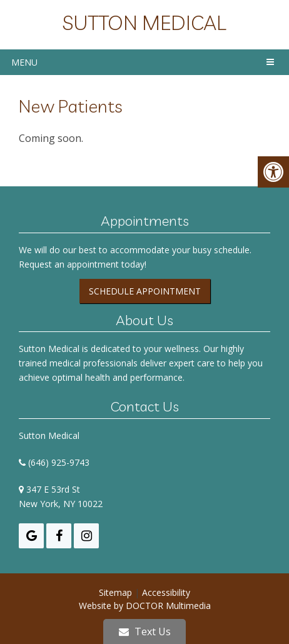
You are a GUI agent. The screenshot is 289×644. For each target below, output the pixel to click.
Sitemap (115, 592)
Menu (24, 62)
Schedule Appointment (145, 291)
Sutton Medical (144, 23)
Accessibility (166, 592)
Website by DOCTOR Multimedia (145, 606)
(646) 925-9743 (59, 462)
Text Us (145, 631)
